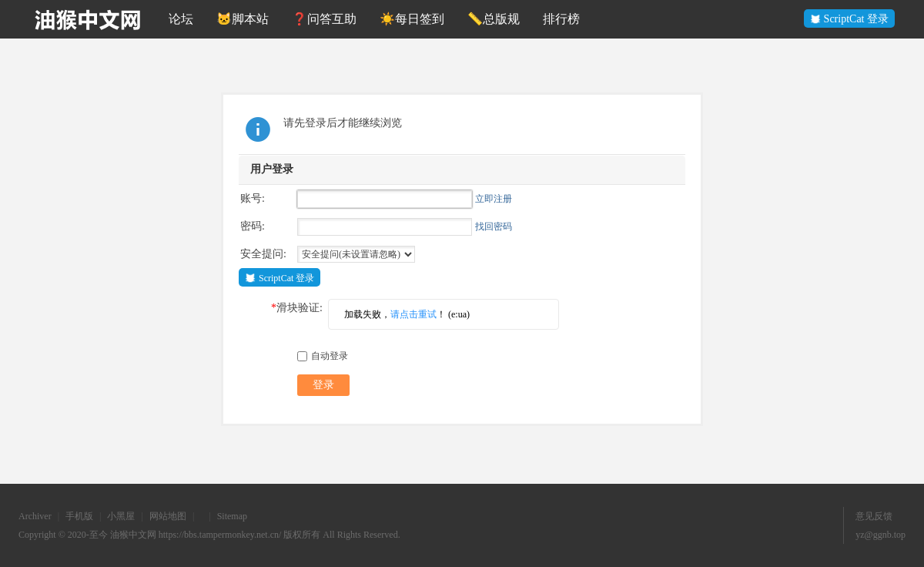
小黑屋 (121, 516)
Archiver (35, 516)
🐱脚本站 (243, 19)
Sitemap (232, 516)
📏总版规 (494, 19)
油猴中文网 (133, 535)
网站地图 (168, 516)
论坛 (181, 19)
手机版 (79, 516)
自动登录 (323, 356)
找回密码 (494, 226)
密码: (253, 226)
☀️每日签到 (412, 19)
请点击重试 (413, 314)
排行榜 (561, 19)
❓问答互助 (324, 19)
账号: (253, 198)
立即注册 (494, 199)
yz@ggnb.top (880, 535)
